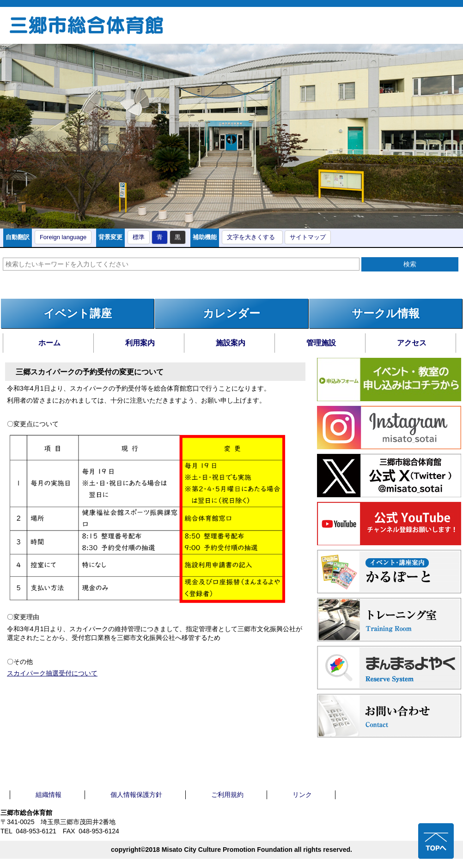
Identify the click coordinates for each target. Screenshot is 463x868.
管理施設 (321, 343)
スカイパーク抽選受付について (52, 673)
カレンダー (231, 313)
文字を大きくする (251, 237)
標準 (139, 237)
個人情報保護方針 (136, 795)
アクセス (412, 343)
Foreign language (63, 237)
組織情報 (49, 795)
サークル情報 (386, 313)
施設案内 (231, 343)
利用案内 (140, 343)
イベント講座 (78, 313)
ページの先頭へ (436, 841)
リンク (302, 795)
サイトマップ (308, 237)
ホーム (49, 343)
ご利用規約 (227, 795)
